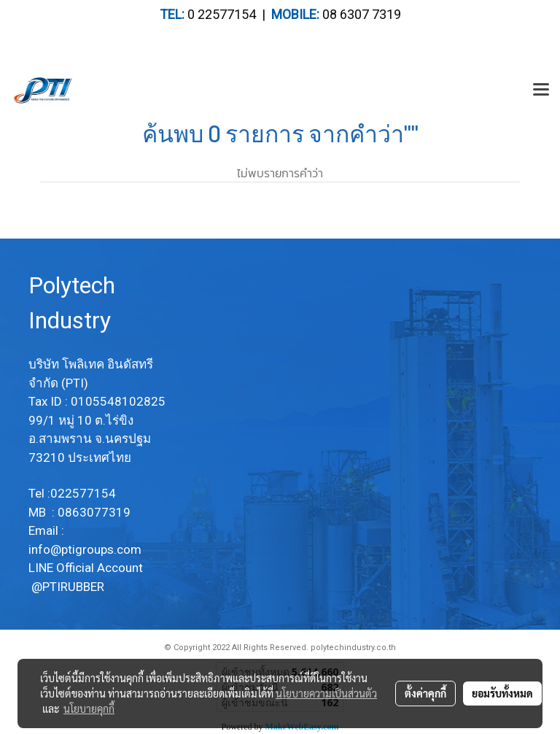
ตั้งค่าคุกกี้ (425, 693)
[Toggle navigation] (541, 90)
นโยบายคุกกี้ (89, 708)
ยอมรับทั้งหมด (502, 693)
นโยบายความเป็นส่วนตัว (326, 693)
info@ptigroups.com (86, 549)
